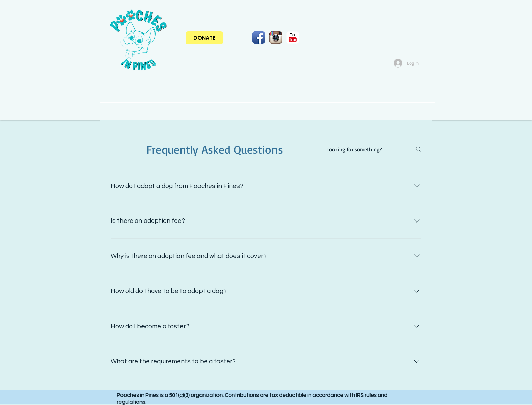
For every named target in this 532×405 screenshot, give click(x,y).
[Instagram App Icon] (276, 37)
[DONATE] (204, 38)
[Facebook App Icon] (259, 37)
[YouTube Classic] (293, 37)
